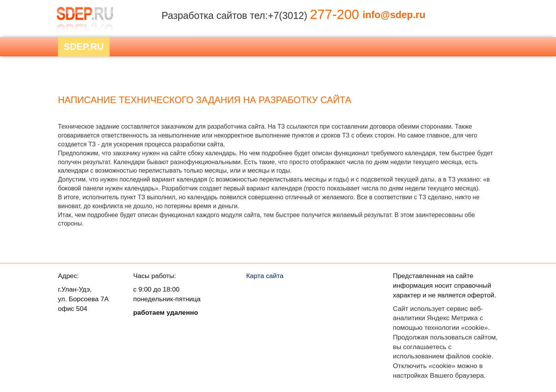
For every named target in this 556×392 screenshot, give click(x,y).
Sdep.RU (84, 47)
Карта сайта (265, 276)
